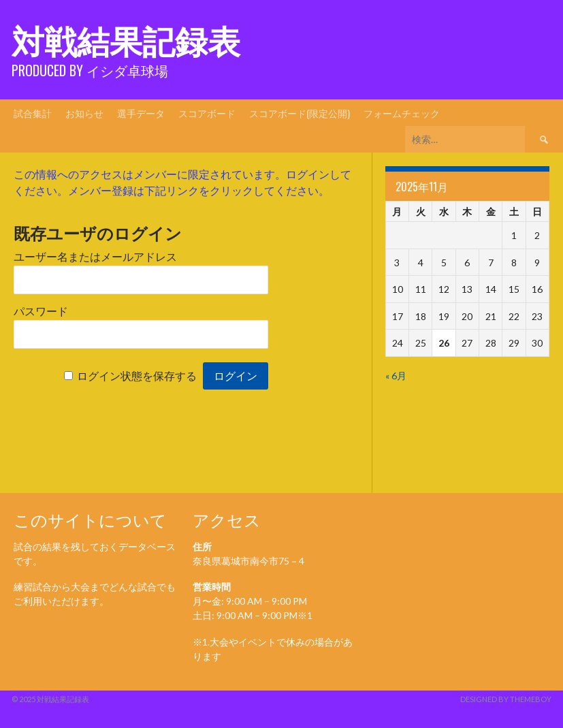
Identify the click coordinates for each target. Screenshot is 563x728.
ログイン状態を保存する (137, 376)
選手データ (141, 113)
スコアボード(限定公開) (300, 113)
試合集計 (33, 113)
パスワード (41, 312)
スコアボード (207, 113)
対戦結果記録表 (126, 39)
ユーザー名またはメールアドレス (95, 257)
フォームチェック (402, 113)
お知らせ (84, 113)
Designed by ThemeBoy (506, 699)
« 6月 (396, 376)
